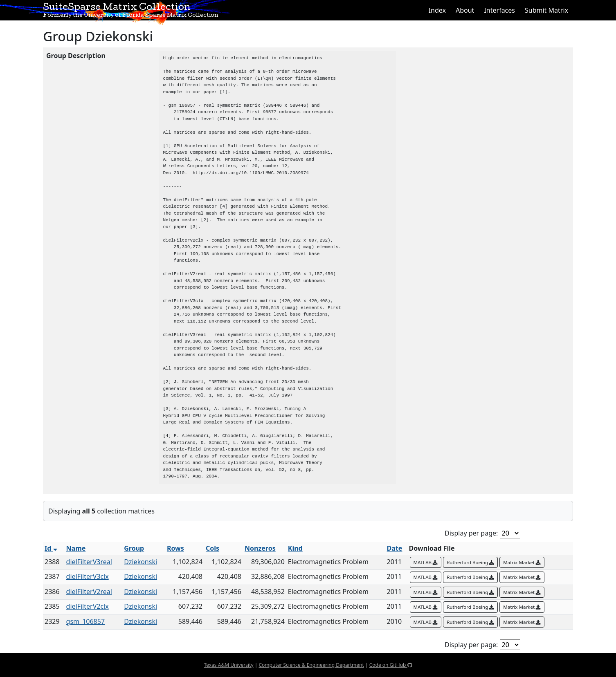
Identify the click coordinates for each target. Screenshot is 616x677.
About (465, 10)
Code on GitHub (391, 665)
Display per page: (471, 533)
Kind (295, 548)
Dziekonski (141, 562)
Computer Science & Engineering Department (311, 665)
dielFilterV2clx (88, 606)
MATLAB (426, 562)
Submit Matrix (546, 10)
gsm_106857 (85, 621)
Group (134, 548)
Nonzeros (260, 548)
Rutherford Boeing (470, 562)
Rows (175, 548)
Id (51, 548)
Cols (212, 548)
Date (395, 548)
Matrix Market (522, 562)
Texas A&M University (228, 665)
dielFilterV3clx (88, 576)
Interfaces (499, 10)
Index (437, 10)
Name (76, 548)
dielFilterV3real (89, 562)
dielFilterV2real (89, 592)
